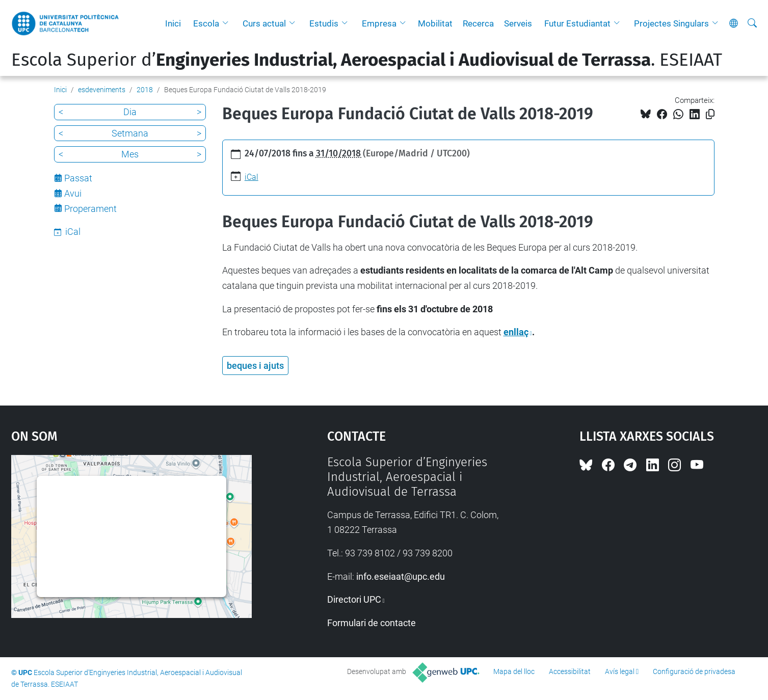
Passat (78, 178)
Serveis (518, 23)
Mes (130, 154)
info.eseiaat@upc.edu (401, 576)
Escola (206, 23)
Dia (130, 112)
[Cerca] (752, 23)
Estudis (324, 23)
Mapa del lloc (514, 671)
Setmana (130, 133)
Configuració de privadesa (694, 671)
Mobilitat (435, 23)
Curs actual (264, 23)
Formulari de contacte (372, 623)
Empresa (379, 23)
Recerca (478, 23)
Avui (73, 193)
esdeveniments (102, 90)
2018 (145, 90)
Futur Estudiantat (577, 23)
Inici (173, 23)
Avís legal (620, 671)
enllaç (516, 332)
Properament (90, 209)
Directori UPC (354, 599)
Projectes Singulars (671, 23)
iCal (251, 177)
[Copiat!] (710, 114)
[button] (228, 23)
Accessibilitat (570, 671)
